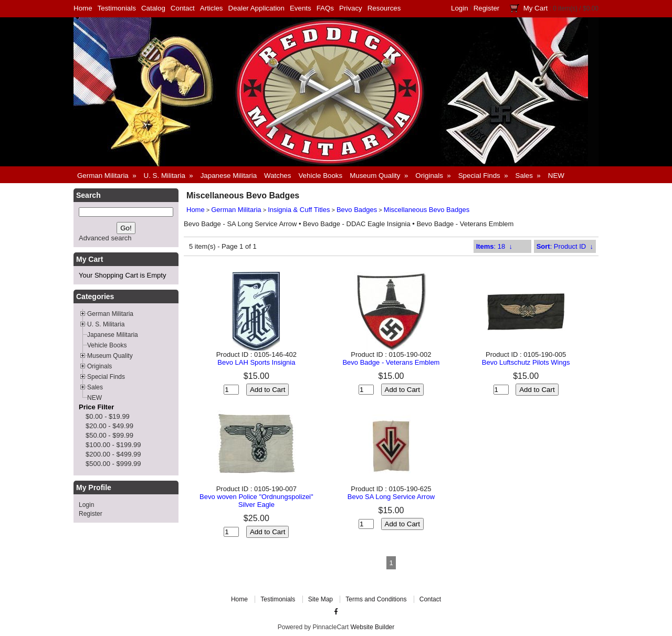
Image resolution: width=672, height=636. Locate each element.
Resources (384, 8)
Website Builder (372, 627)
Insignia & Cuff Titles (299, 210)
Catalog (153, 8)
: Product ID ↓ (565, 246)
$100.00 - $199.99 (113, 445)
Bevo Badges (357, 210)
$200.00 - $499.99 (113, 454)
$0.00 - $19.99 (108, 416)
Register (487, 8)
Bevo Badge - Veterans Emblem (391, 362)
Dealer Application (256, 8)
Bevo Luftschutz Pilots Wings (526, 362)
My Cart (536, 8)
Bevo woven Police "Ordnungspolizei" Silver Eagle (256, 501)
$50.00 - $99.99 (109, 435)
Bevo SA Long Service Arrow (391, 497)
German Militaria (236, 210)
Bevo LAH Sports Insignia (256, 362)
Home (83, 8)
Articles (212, 8)
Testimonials (117, 8)
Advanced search (105, 238)
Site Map (321, 599)
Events (301, 8)
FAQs (325, 8)
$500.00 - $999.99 (113, 464)
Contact (183, 8)
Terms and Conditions (376, 599)
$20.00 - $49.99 (109, 426)
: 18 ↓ (494, 246)
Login (460, 8)
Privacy (351, 8)
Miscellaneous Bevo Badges (427, 210)
